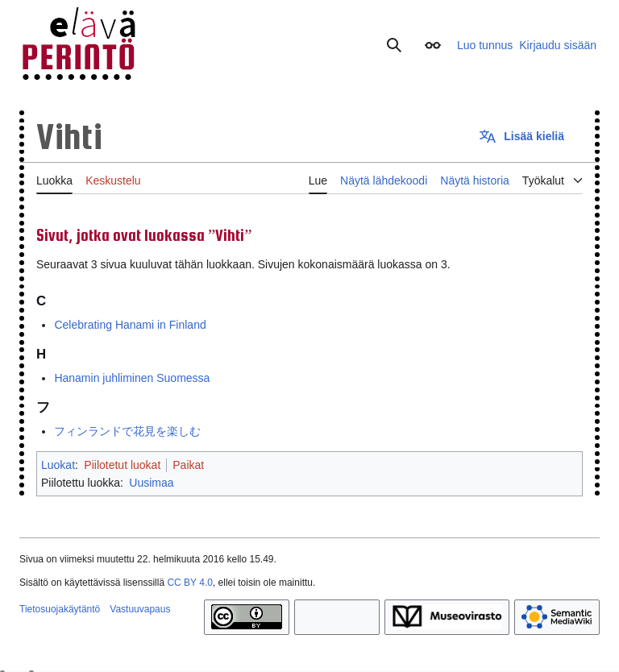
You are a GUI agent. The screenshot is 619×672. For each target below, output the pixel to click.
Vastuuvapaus (140, 609)
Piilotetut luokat (122, 465)
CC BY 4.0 (189, 583)
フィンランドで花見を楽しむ (127, 431)
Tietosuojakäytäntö (60, 609)
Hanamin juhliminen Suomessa (132, 378)
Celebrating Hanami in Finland (130, 325)
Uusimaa (151, 483)
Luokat (58, 465)
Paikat (188, 465)
